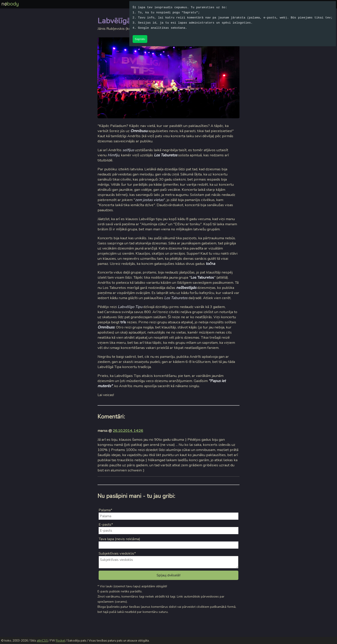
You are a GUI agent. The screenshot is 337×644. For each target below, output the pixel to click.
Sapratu (140, 39)
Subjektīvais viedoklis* (117, 553)
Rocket (60, 641)
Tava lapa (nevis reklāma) (119, 539)
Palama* (106, 510)
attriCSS (42, 641)
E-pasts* (106, 524)
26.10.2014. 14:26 (128, 431)
